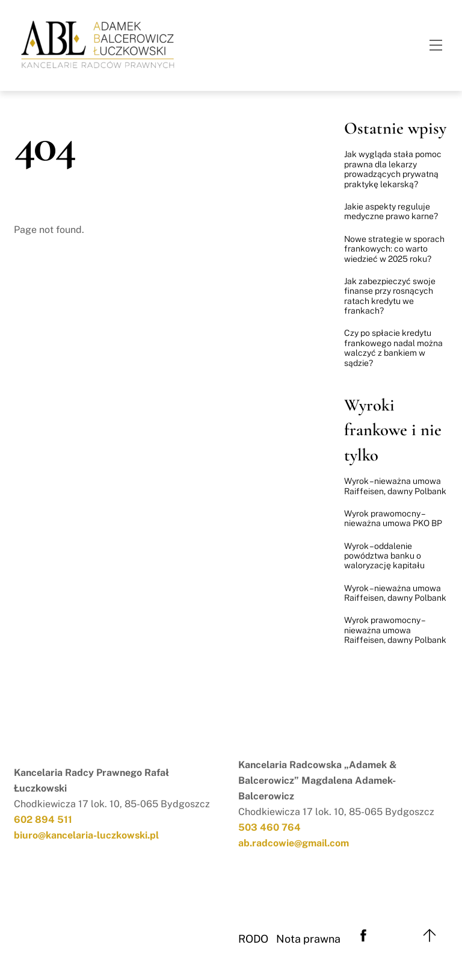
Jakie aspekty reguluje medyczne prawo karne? (391, 211)
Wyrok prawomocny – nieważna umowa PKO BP (393, 518)
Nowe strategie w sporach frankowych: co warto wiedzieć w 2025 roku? (394, 249)
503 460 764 (269, 827)
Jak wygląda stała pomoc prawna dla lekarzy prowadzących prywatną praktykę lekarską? (393, 169)
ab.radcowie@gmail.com (294, 843)
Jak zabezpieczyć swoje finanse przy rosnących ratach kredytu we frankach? (390, 296)
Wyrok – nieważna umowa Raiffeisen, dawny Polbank (395, 486)
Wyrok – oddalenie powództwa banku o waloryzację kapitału (384, 556)
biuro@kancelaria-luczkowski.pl (86, 835)
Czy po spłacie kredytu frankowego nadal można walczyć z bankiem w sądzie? (393, 348)
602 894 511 (43, 820)
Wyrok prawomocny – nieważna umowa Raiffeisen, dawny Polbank (395, 630)
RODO (253, 939)
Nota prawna (308, 939)
